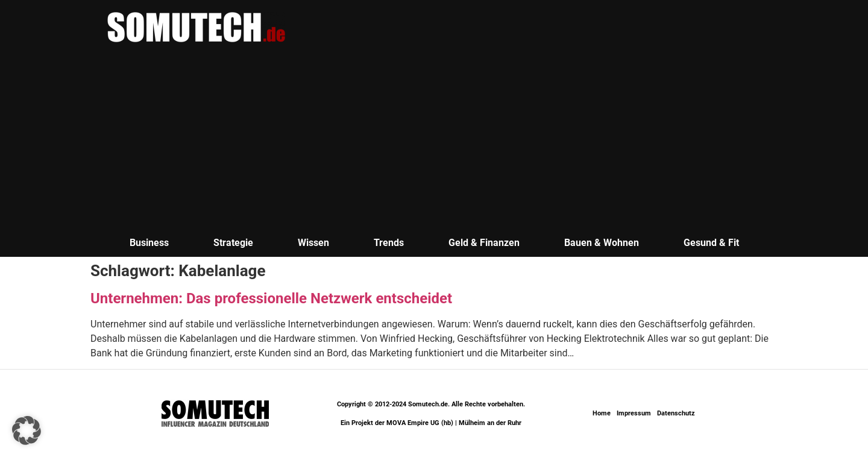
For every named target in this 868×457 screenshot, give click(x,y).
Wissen (313, 243)
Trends (389, 243)
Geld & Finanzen (484, 243)
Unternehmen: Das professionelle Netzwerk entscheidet (271, 298)
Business (149, 243)
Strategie (233, 243)
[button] (27, 430)
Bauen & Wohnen (602, 243)
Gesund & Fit (711, 243)
